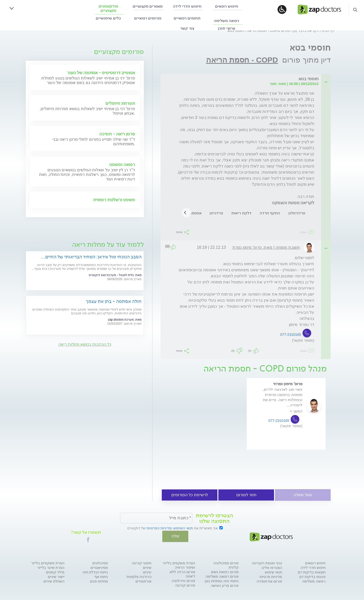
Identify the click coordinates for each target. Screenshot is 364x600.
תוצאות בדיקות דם (312, 572)
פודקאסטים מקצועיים (108, 8)
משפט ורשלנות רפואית (114, 200)
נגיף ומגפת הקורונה (267, 563)
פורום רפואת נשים (225, 571)
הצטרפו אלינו (272, 567)
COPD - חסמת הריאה (242, 60)
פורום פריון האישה (225, 585)
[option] (286, 421)
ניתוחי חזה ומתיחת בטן (222, 581)
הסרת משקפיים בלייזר (48, 563)
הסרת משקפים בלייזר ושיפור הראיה (179, 565)
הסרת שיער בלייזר (51, 567)
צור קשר (187, 28)
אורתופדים (143, 581)
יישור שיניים (56, 576)
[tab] (247, 79)
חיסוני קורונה (142, 563)
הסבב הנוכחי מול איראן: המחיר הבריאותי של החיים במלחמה (93, 257)
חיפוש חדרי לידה (187, 6)
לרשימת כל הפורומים (190, 495)
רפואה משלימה (226, 21)
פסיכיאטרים (99, 567)
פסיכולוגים (100, 563)
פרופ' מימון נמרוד (288, 384)
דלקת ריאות (241, 213)
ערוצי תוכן (226, 28)
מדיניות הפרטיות (159, 528)
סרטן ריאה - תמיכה (117, 134)
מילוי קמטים (55, 572)
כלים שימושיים (108, 18)
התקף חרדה (270, 213)
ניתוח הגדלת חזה (95, 572)
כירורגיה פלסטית (139, 576)
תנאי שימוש (274, 572)
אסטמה (195, 213)
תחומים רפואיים (187, 18)
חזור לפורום (246, 495)
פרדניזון (216, 213)
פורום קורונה (185, 585)
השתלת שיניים (54, 581)
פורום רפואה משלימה (222, 576)
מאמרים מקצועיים (148, 6)
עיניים (147, 572)
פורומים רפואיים (148, 18)
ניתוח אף (101, 576)
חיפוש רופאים (227, 6)
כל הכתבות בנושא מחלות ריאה (85, 344)
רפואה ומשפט (122, 164)
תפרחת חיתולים (120, 103)
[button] (88, 539)
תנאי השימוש (183, 528)
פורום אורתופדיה (269, 581)
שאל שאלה (303, 495)
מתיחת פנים (99, 581)
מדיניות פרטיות (271, 576)
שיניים (147, 567)
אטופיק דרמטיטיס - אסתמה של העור (101, 73)
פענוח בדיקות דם (312, 576)
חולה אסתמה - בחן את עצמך (114, 301)
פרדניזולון (297, 213)
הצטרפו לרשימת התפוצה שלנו (214, 518)
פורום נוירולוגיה (183, 580)
